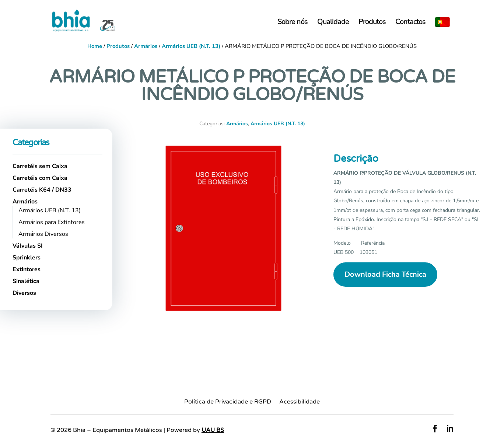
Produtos (372, 23)
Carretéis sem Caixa (40, 166)
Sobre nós (293, 23)
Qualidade (333, 23)
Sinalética (26, 281)
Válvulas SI (28, 246)
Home (95, 46)
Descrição (356, 159)
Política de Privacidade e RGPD (228, 402)
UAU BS (213, 430)
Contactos (410, 23)
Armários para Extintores (52, 222)
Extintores (27, 269)
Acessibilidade (300, 402)
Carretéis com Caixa (40, 178)
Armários (146, 46)
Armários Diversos (43, 234)
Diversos (24, 293)
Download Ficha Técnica (385, 274)
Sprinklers (27, 258)
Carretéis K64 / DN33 (42, 190)
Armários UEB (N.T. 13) (191, 46)
